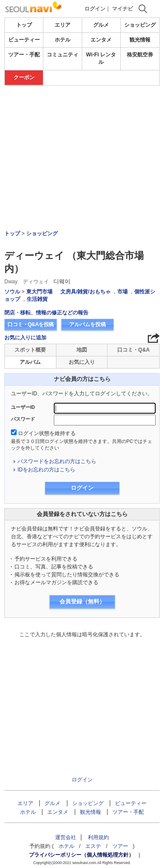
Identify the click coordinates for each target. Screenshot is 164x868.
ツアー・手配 (24, 55)
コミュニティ (63, 55)
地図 (82, 350)
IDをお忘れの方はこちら (46, 470)
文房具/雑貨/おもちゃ (85, 292)
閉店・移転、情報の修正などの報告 (46, 313)
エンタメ (101, 40)
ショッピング (140, 25)
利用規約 (98, 837)
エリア (63, 25)
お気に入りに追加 (25, 338)
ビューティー (24, 40)
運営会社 (66, 837)
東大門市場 (39, 292)
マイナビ (122, 9)
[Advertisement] (82, 134)
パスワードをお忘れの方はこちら (57, 461)
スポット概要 (30, 350)
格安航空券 (140, 55)
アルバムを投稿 (87, 324)
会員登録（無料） (82, 601)
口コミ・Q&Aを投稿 (31, 324)
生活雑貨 (37, 299)
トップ (24, 25)
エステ (93, 846)
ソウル (12, 292)
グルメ (101, 25)
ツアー (120, 846)
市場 (122, 292)
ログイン (95, 9)
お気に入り (82, 362)
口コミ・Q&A (134, 350)
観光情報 (140, 40)
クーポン (24, 77)
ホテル (63, 40)
